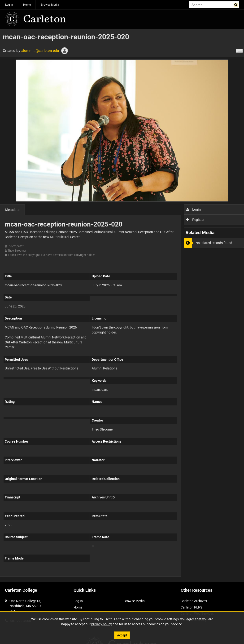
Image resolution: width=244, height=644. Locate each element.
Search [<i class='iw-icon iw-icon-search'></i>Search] (236, 4)
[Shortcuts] (239, 50)
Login (194, 209)
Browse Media (50, 4)
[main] (122, 305)
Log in (9, 4)
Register (195, 220)
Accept (122, 635)
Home (27, 4)
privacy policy (102, 624)
